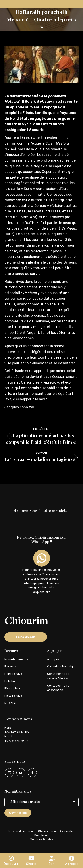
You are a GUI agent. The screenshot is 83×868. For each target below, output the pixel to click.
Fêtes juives (13, 688)
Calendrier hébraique (62, 666)
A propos (53, 659)
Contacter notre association (58, 688)
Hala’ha (10, 681)
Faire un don (26, 637)
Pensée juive (13, 674)
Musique (10, 703)
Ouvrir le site (18, 813)
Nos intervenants (16, 659)
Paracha (10, 666)
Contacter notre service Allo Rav (58, 676)
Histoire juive (13, 696)
